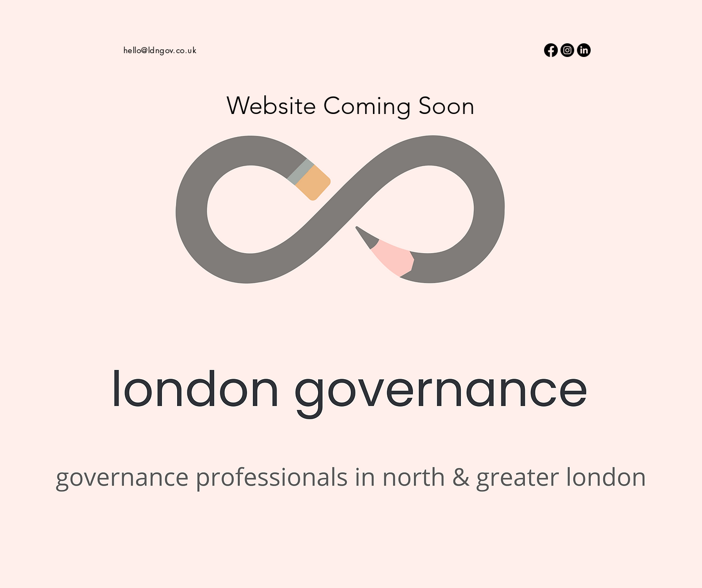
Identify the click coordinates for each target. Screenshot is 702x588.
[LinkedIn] (584, 50)
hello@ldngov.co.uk (160, 50)
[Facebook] (551, 50)
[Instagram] (567, 50)
